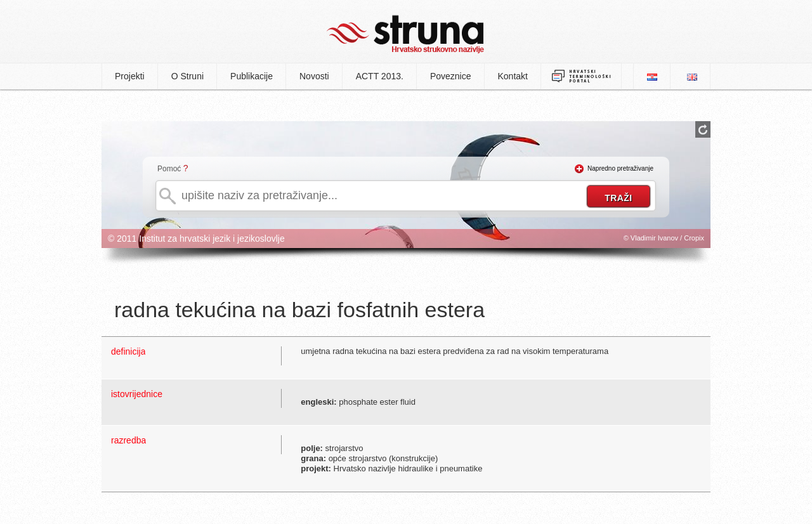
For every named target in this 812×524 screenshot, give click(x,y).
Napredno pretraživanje (620, 168)
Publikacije (252, 76)
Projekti (130, 76)
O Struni (187, 76)
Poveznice (451, 76)
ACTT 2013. (380, 76)
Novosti (314, 76)
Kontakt (513, 76)
